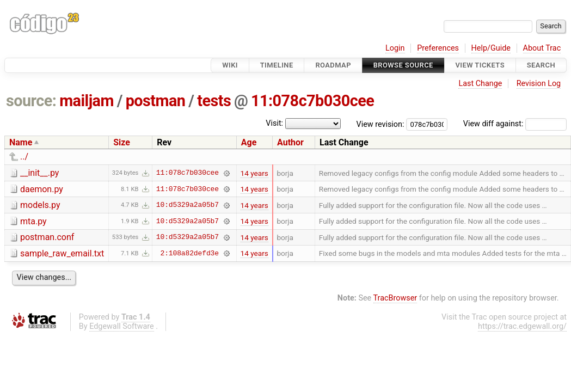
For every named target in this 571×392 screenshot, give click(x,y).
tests (214, 101)
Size (122, 142)
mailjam (87, 101)
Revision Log (539, 84)
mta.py (33, 221)
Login (395, 48)
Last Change (480, 84)
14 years (254, 173)
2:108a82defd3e (190, 253)
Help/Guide (491, 48)
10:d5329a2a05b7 (188, 205)
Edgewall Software (122, 326)
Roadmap (333, 65)
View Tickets (480, 65)
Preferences (438, 48)
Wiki (230, 65)
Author (290, 142)
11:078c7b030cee (312, 101)
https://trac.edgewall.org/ (522, 326)
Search (541, 65)
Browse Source (403, 65)
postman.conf (47, 237)
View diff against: (515, 124)
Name (21, 142)
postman (156, 101)
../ (24, 157)
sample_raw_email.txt (62, 253)
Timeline (277, 65)
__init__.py (39, 173)
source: (31, 101)
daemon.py (42, 189)
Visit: (274, 123)
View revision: (380, 124)
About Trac (542, 48)
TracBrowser (395, 298)
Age (249, 142)
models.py (40, 205)
